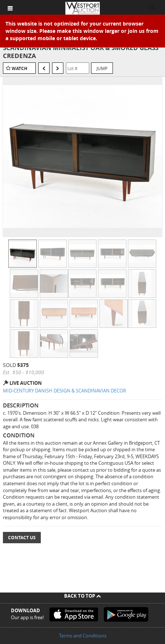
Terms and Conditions (83, 636)
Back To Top (82, 596)
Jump (102, 68)
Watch (19, 68)
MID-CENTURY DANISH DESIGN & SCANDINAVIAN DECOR (64, 391)
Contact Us (22, 538)
